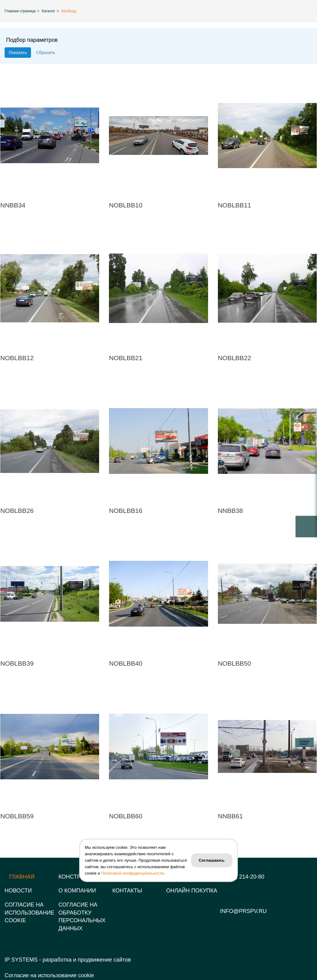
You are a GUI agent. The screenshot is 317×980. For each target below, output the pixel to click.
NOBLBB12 (17, 358)
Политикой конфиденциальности (133, 873)
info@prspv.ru (243, 911)
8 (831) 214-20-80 (242, 877)
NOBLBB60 (126, 816)
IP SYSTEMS (21, 960)
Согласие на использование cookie (49, 975)
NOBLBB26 (17, 511)
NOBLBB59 (17, 816)
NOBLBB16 (126, 511)
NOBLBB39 (17, 663)
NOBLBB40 (126, 663)
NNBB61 (230, 816)
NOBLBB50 (235, 663)
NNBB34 (13, 205)
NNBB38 (230, 511)
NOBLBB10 (126, 205)
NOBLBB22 (235, 358)
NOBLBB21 (126, 358)
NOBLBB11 (235, 205)
